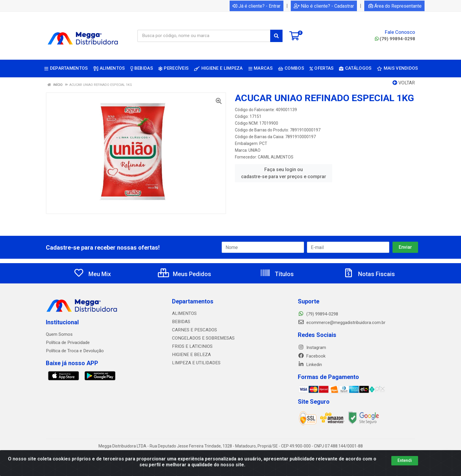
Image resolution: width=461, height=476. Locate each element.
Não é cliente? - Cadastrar (324, 6)
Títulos (277, 274)
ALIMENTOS (184, 313)
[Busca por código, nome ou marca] (204, 36)
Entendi (405, 460)
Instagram (312, 348)
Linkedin (310, 365)
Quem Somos (59, 334)
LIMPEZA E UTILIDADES (195, 363)
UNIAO (254, 150)
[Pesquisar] (276, 36)
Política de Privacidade (67, 343)
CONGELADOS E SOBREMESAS (202, 338)
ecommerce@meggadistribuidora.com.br (342, 323)
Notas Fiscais (369, 274)
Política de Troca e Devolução (75, 351)
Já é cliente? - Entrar (257, 6)
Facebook (312, 356)
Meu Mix (92, 274)
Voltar (404, 83)
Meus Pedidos (184, 274)
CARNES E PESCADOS (193, 330)
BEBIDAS (181, 322)
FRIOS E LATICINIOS (192, 346)
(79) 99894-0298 (395, 39)
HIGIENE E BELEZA (190, 355)
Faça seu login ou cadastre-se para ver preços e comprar (284, 173)
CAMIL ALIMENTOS (276, 157)
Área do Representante (395, 6)
